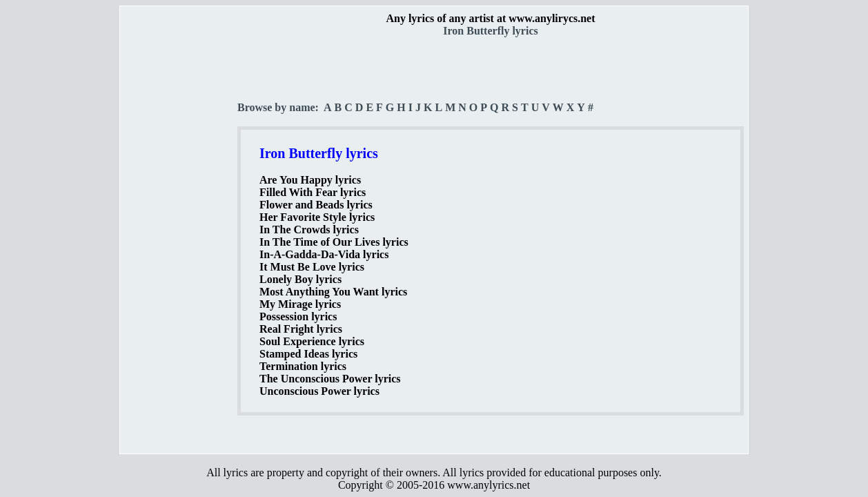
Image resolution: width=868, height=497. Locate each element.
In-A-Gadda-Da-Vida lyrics (324, 254)
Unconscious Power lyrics (319, 391)
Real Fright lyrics (301, 329)
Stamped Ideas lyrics (308, 354)
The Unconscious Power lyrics (330, 379)
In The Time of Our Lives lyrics (334, 242)
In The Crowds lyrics (309, 230)
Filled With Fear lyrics (313, 192)
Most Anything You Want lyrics (333, 292)
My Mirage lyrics (300, 304)
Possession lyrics (298, 316)
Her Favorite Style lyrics (317, 217)
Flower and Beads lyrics (316, 205)
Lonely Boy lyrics (300, 279)
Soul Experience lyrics (312, 341)
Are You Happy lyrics (310, 180)
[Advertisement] (179, 242)
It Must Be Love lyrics (312, 267)
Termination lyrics (303, 366)
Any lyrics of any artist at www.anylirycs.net (490, 18)
